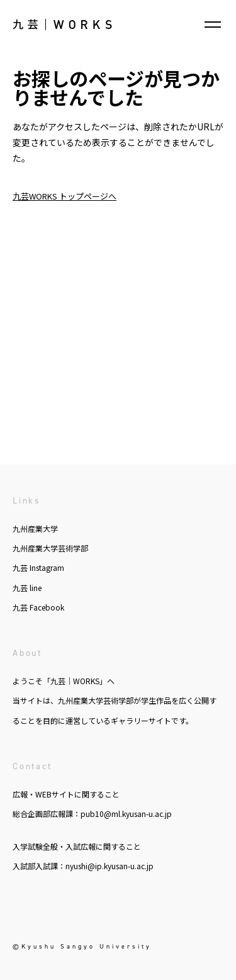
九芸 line (27, 588)
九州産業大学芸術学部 (50, 548)
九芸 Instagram (38, 567)
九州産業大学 (35, 528)
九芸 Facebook (38, 607)
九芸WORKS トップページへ (65, 196)
